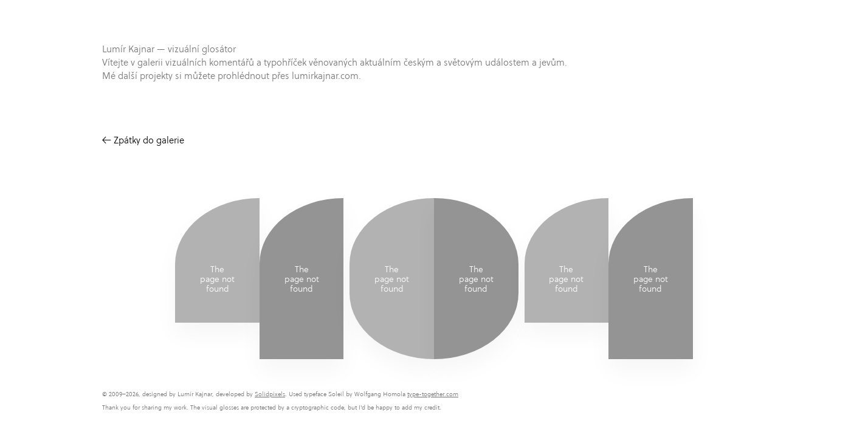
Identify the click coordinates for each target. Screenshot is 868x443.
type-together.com (433, 394)
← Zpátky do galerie (143, 140)
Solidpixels (270, 394)
